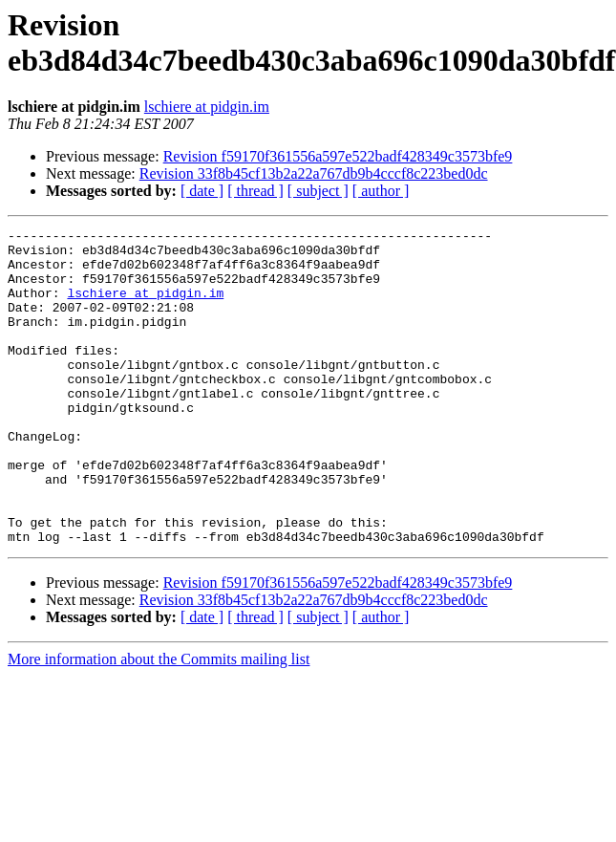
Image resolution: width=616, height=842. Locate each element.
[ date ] (202, 191)
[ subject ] (318, 191)
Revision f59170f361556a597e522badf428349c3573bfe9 (338, 156)
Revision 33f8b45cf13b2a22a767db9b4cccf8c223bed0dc (314, 173)
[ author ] (381, 191)
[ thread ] (255, 191)
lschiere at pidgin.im (207, 107)
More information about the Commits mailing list (159, 722)
